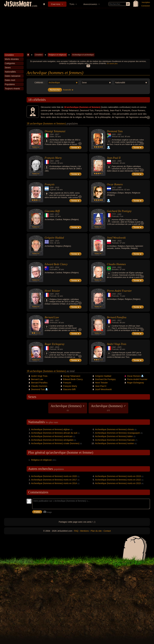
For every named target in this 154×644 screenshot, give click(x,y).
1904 (52, 161)
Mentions (84, 531)
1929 (52, 294)
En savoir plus (112, 63)
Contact (107, 531)
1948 (114, 241)
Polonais (115, 163)
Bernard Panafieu (117, 317)
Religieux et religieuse (57, 55)
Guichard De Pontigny (119, 211)
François (50, 184)
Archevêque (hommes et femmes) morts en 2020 (54, 476)
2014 (57, 267)
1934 (52, 134)
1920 (114, 161)
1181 (119, 214)
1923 (52, 267)
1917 (114, 188)
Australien (53, 269)
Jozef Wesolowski (116, 238)
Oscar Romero (115, 184)
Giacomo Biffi (52, 211)
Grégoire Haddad (54, 238)
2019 (57, 347)
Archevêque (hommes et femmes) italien (114, 436)
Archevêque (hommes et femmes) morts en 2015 (118, 483)
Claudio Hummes (116, 264)
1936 (52, 188)
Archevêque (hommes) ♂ (108, 408)
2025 (57, 188)
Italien (52, 137)
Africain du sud (118, 137)
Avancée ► (68, 90)
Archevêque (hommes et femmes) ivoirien (115, 443)
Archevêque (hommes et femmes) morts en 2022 (118, 480)
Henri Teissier (52, 291)
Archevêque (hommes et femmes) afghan (51, 429)
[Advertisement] (77, 31)
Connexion (146, 6)
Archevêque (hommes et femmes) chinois (114, 429)
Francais (53, 163)
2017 (57, 134)
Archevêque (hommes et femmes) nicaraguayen (118, 433)
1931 (114, 134)
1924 (52, 241)
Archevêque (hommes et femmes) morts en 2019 (118, 476)
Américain (53, 323)
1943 (114, 294)
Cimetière (56, 4)
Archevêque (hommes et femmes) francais (115, 440)
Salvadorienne (118, 190)
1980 (119, 188)
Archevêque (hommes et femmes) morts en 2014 (54, 483)
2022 (119, 267)
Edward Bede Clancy (56, 264)
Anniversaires (90, 4)
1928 (52, 214)
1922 (52, 347)
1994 (57, 161)
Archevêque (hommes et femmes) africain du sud (54, 433)
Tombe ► (75, 148)
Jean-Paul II (114, 158)
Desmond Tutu (115, 131)
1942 (114, 347)
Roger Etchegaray (55, 344)
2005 (119, 161)
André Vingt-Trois (117, 344)
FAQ (76, 531)
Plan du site (96, 531)
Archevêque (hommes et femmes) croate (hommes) (55, 443)
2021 (119, 134)
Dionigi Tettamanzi (55, 131)
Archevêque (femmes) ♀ (68, 408)
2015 (57, 214)
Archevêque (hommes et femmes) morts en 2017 (54, 480)
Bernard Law (52, 317)
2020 (57, 294)
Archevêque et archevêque (83, 55)
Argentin (53, 190)
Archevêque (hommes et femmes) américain (52, 436)
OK (88, 66)
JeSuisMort (18, 4)
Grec (51, 243)
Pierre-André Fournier (119, 291)
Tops (72, 4)
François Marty (53, 158)
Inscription (146, 2)
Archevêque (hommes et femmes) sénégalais (52, 440)
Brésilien (115, 269)
